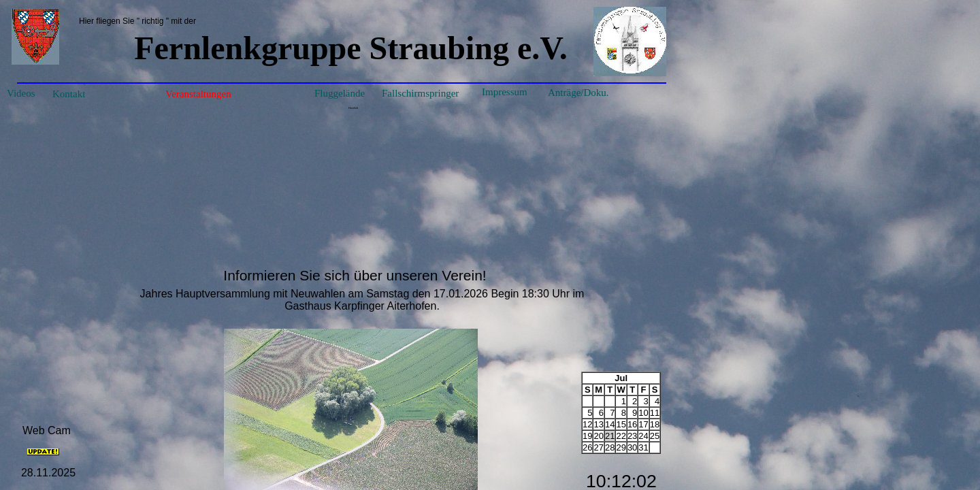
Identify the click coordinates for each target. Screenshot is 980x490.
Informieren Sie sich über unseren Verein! (355, 275)
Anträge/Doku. (578, 93)
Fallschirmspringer (420, 93)
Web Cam (47, 430)
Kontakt (69, 94)
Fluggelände (340, 93)
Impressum (505, 92)
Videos (21, 93)
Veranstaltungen (198, 94)
